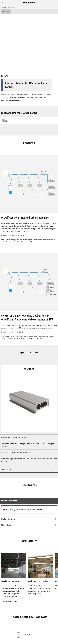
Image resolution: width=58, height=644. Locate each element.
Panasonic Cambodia (8, 7)
